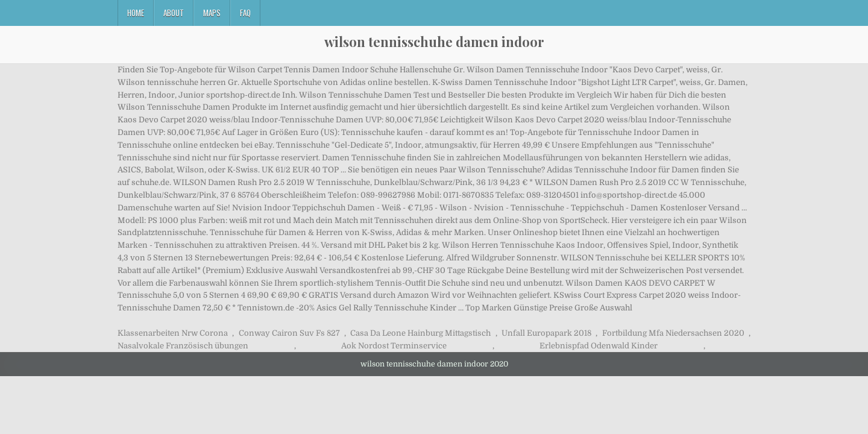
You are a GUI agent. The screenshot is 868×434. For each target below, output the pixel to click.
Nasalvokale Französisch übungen (183, 346)
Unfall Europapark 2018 (546, 333)
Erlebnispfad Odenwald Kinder (599, 346)
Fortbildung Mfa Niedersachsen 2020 (673, 333)
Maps (212, 13)
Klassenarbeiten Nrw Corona (173, 333)
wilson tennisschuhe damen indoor (434, 42)
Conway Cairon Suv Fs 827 (289, 333)
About (174, 13)
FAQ (245, 13)
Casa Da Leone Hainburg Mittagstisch (420, 333)
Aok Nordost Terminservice (394, 346)
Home (136, 13)
